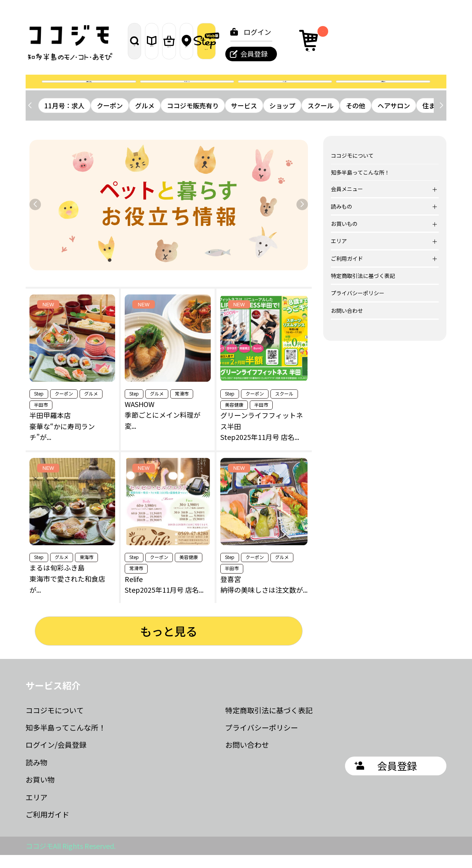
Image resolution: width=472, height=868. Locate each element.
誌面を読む (89, 88)
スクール (321, 119)
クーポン (285, 88)
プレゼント (187, 88)
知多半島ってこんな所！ (360, 185)
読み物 (37, 775)
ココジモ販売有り (193, 119)
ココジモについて (352, 169)
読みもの (186, 41)
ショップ (282, 119)
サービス (244, 119)
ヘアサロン (394, 119)
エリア (266, 41)
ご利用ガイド (47, 827)
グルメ (145, 119)
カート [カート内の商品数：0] (420, 40)
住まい (432, 119)
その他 (356, 119)
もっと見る (169, 644)
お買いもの (226, 41)
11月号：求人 (64, 119)
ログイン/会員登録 (56, 758)
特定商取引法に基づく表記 (363, 289)
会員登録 (363, 54)
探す (146, 41)
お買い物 (40, 792)
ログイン (366, 32)
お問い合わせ (347, 324)
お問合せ (383, 88)
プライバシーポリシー (358, 306)
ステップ (307, 41)
